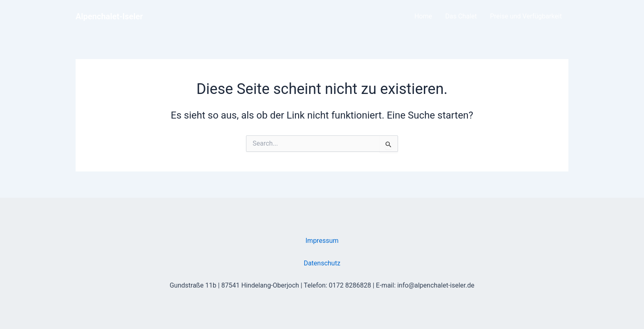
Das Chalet (461, 16)
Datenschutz (322, 263)
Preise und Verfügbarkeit (526, 16)
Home (423, 16)
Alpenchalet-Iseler (109, 16)
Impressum (322, 241)
